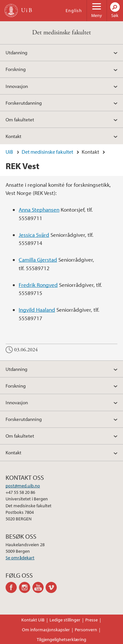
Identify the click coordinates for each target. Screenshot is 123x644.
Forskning (16, 69)
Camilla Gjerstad (38, 260)
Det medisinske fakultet (61, 33)
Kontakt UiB (33, 620)
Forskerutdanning (24, 103)
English (74, 10)
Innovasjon (17, 86)
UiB (9, 152)
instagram (26, 587)
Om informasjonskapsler (46, 630)
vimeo (52, 587)
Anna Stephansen (39, 209)
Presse (92, 620)
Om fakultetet (20, 119)
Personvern (86, 630)
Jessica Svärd (34, 235)
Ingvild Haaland (37, 310)
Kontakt (13, 136)
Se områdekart (20, 558)
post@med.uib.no (23, 486)
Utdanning (16, 52)
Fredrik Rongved (38, 285)
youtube (39, 587)
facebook (12, 587)
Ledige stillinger (65, 620)
